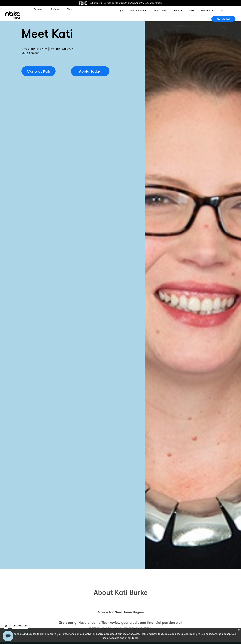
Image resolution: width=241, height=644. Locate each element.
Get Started (223, 19)
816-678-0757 (65, 49)
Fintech (71, 9)
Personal (38, 9)
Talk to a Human (139, 11)
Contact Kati (38, 71)
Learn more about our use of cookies (117, 634)
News (192, 11)
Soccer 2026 (208, 11)
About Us (178, 11)
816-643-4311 (39, 49)
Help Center (160, 11)
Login (120, 11)
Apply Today (90, 71)
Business (55, 9)
